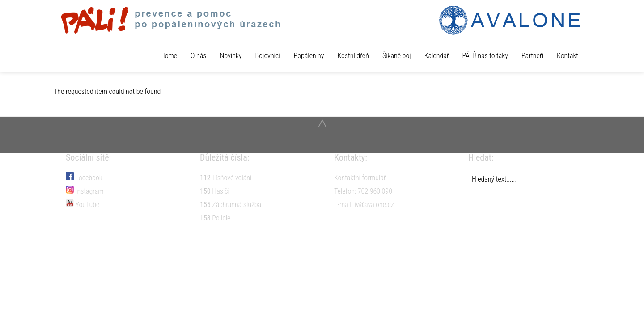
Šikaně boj (397, 56)
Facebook (84, 178)
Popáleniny (309, 56)
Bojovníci (268, 56)
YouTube (83, 205)
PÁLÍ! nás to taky (485, 56)
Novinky (231, 56)
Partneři (532, 56)
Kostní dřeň (353, 56)
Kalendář (437, 56)
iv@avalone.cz (374, 205)
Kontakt (568, 56)
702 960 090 (375, 191)
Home (169, 56)
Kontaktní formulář (360, 178)
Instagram (85, 191)
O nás (198, 56)
